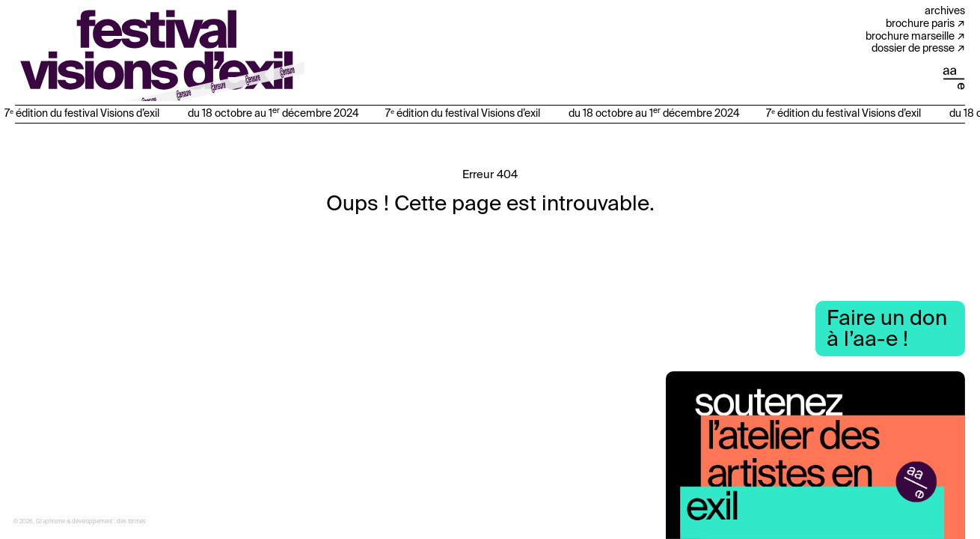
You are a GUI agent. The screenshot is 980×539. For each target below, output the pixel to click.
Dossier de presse (913, 49)
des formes (131, 522)
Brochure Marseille (910, 37)
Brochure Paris (920, 24)
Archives (945, 11)
